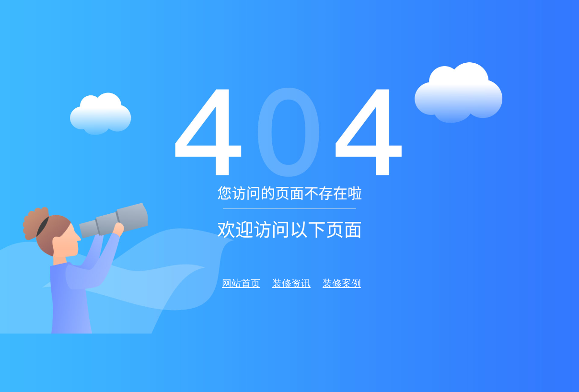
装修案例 (342, 283)
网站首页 (241, 283)
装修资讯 (291, 283)
